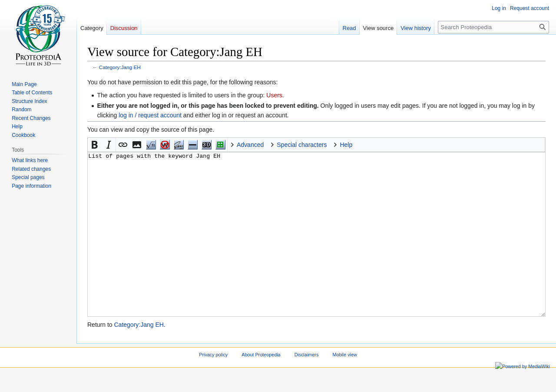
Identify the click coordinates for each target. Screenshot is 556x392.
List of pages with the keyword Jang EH (316, 251)
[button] (95, 145)
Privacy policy (213, 387)
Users (274, 95)
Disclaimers (307, 387)
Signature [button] (179, 145)
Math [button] (151, 145)
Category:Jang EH (120, 67)
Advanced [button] (250, 145)
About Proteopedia (261, 387)
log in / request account (150, 115)
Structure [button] (220, 145)
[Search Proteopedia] (493, 27)
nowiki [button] (165, 145)
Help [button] (346, 145)
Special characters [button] (302, 145)
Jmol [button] (206, 145)
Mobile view (344, 387)
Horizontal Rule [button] (192, 145)
